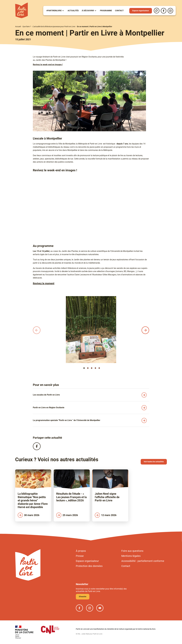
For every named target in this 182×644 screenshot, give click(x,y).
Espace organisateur (141, 11)
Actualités (73, 11)
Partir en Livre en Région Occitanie (49, 408)
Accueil (18, 27)
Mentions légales (131, 556)
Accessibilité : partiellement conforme (143, 561)
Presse (80, 556)
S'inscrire (83, 597)
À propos (81, 551)
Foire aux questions (132, 551)
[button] (84, 368)
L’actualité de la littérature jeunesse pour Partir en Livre (54, 27)
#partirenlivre (54, 11)
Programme (106, 11)
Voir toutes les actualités (154, 462)
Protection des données (89, 566)
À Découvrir (88, 11)
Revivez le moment (44, 283)
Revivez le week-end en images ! (48, 65)
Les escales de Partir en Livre (46, 395)
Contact (119, 11)
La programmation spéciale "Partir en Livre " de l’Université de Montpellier (67, 420)
